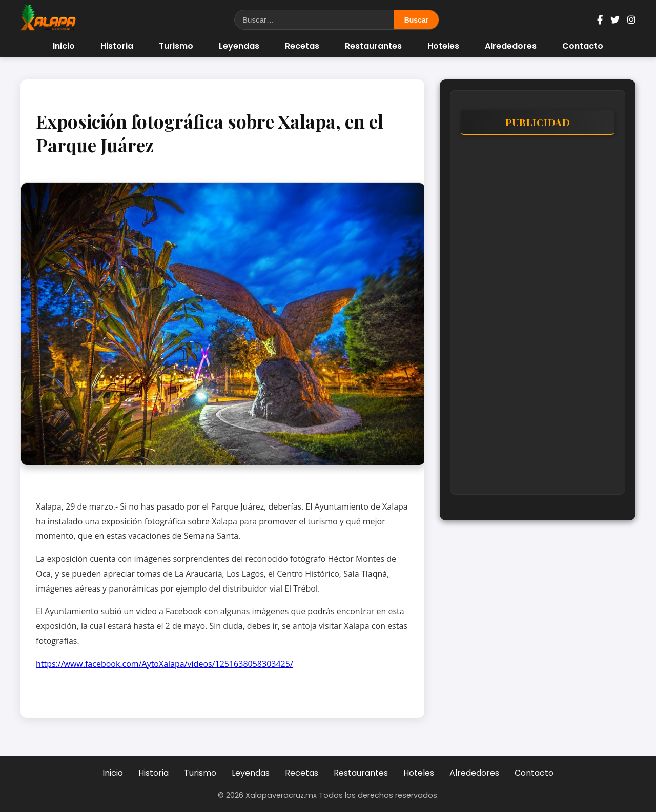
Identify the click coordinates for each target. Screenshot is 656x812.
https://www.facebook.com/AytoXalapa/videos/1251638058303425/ (165, 664)
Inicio (64, 46)
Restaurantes (373, 46)
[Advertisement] (538, 319)
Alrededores (511, 46)
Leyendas (239, 46)
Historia (117, 46)
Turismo (176, 46)
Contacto (583, 46)
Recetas (302, 46)
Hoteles (443, 46)
